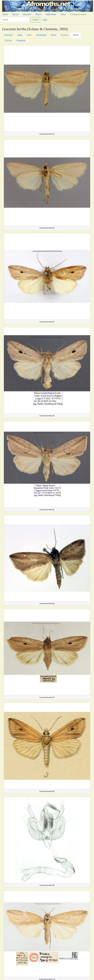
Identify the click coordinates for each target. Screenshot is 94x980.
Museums (27, 14)
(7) (47, 697)
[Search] (15, 20)
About (63, 14)
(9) (47, 885)
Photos (38, 14)
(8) (47, 791)
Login (45, 20)
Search (35, 20)
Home (5, 14)
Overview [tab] (9, 35)
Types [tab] (20, 35)
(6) (47, 603)
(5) (47, 510)
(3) (47, 322)
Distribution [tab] (41, 35)
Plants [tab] (54, 35)
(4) (47, 416)
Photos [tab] (76, 35)
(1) (47, 134)
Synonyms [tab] (21, 40)
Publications (51, 14)
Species (15, 14)
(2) (47, 228)
